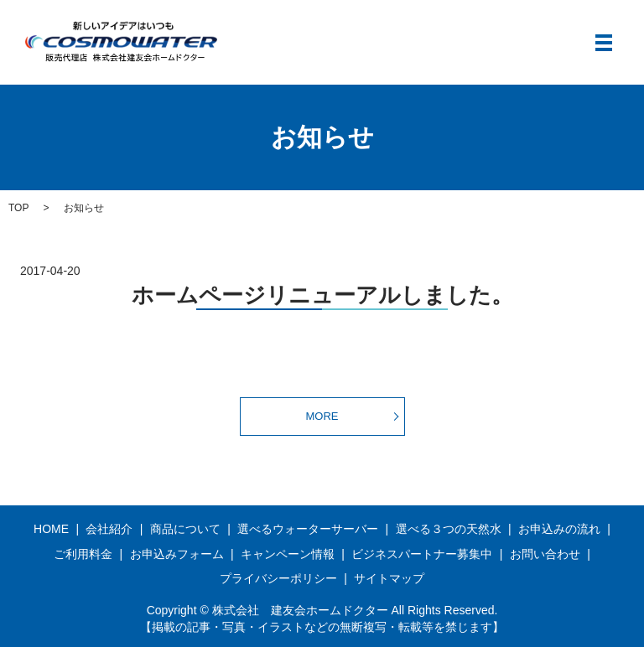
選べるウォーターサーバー (308, 529)
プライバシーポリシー (278, 578)
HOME (51, 529)
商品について (185, 529)
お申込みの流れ (559, 529)
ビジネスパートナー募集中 (422, 554)
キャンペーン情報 (288, 554)
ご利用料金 (83, 554)
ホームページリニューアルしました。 (322, 295)
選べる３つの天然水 (449, 529)
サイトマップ (389, 578)
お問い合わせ (545, 554)
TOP (18, 208)
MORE (322, 416)
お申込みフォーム (177, 554)
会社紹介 (109, 529)
